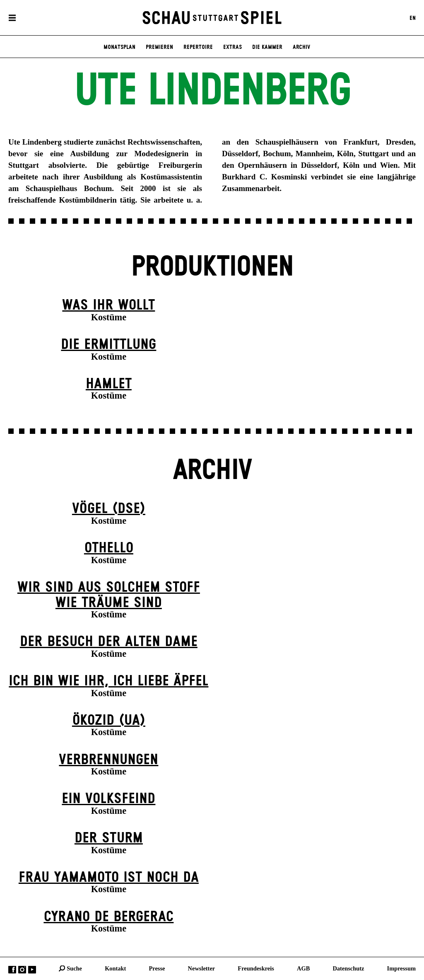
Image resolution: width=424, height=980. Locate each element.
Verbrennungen (108, 760)
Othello (109, 548)
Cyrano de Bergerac (108, 917)
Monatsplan (119, 47)
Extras (232, 47)
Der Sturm (109, 838)
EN (413, 18)
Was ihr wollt (108, 305)
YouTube (32, 969)
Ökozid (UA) (109, 721)
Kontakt (115, 968)
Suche (74, 968)
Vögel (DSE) (109, 509)
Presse (157, 968)
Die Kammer (267, 47)
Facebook (12, 969)
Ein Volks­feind (108, 799)
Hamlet (109, 384)
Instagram (22, 969)
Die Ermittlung (108, 345)
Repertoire (198, 47)
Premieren (159, 47)
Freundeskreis (256, 968)
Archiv (301, 47)
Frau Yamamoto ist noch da (109, 878)
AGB (303, 968)
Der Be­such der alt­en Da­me (109, 642)
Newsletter (202, 968)
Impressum (401, 968)
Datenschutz (348, 968)
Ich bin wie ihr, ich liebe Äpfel (108, 681)
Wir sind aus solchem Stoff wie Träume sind (109, 595)
